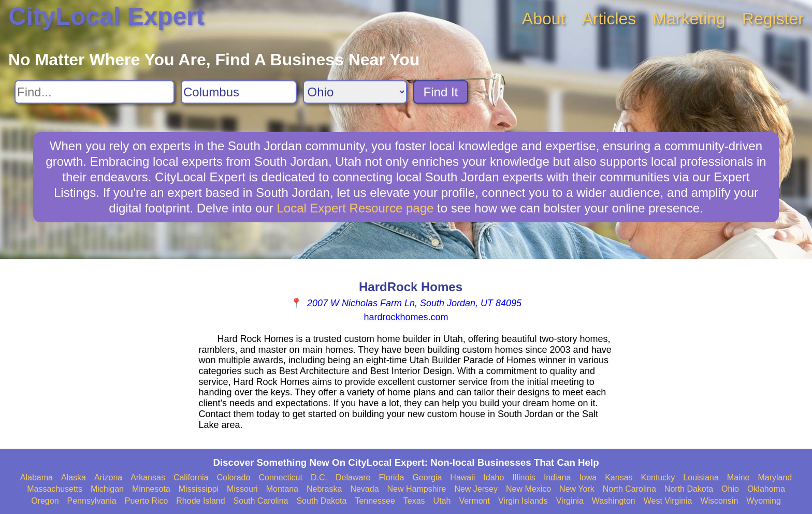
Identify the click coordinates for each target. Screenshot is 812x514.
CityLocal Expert (106, 16)
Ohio (730, 489)
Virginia (570, 501)
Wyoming (764, 501)
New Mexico (528, 489)
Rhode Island (200, 501)
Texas (414, 501)
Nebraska (324, 489)
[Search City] (239, 92)
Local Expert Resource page (356, 208)
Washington (614, 501)
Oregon (45, 501)
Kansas (619, 477)
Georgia (427, 477)
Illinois (524, 477)
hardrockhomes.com (406, 317)
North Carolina (629, 489)
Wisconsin (719, 501)
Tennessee (375, 501)
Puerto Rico (147, 501)
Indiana (557, 477)
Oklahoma (766, 489)
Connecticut (280, 477)
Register (773, 19)
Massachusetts (55, 489)
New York (577, 489)
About (544, 19)
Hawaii (462, 477)
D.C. (319, 477)
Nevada (364, 489)
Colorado (233, 477)
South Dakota (321, 501)
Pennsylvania (92, 501)
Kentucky (658, 477)
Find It (441, 92)
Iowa (588, 477)
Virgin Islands (523, 501)
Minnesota (151, 489)
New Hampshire (417, 489)
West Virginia (668, 501)
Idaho (494, 477)
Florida (392, 477)
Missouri (242, 489)
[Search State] (355, 92)
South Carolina (261, 501)
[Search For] (95, 92)
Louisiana (701, 477)
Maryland (775, 477)
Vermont (474, 501)
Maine (738, 477)
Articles (609, 19)
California (191, 477)
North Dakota (689, 489)
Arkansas (148, 477)
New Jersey (476, 489)
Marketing (689, 19)
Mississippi (199, 489)
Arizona (108, 477)
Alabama (37, 477)
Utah (442, 501)
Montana (282, 489)
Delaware (353, 477)
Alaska (74, 477)
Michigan (107, 489)
